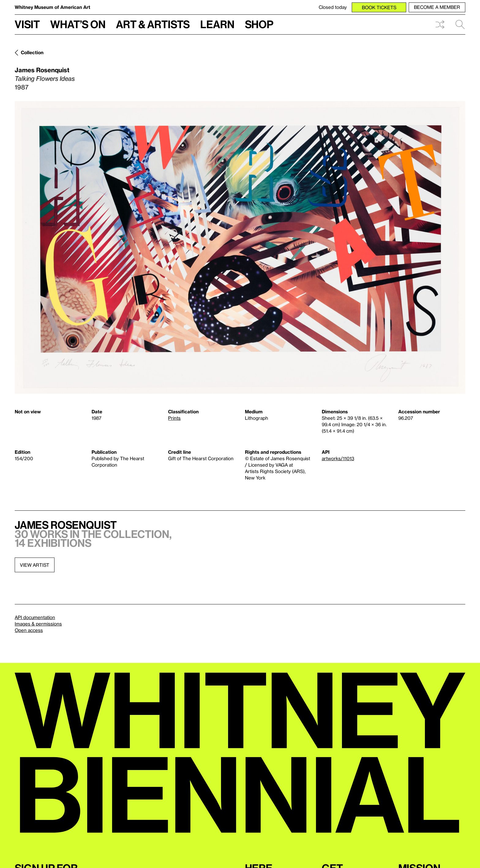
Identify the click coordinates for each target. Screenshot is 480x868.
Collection (32, 52)
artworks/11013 (338, 458)
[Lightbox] (240, 247)
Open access (29, 630)
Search (460, 24)
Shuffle (440, 24)
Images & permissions (38, 624)
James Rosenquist (42, 70)
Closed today (333, 7)
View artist (35, 565)
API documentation (35, 617)
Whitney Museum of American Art (52, 7)
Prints (174, 418)
